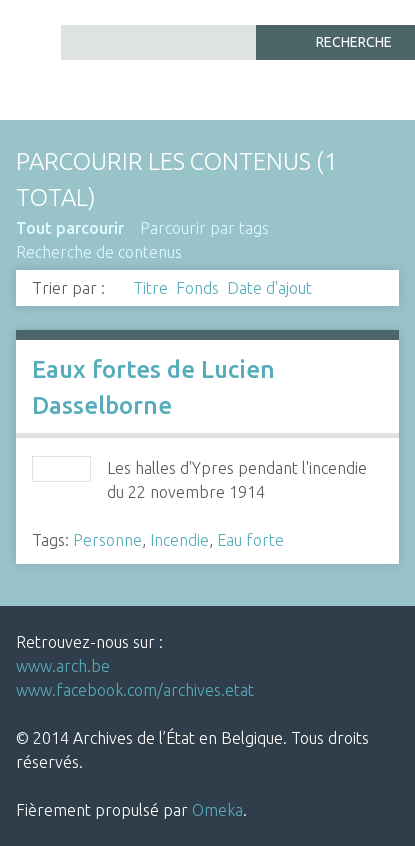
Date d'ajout (269, 288)
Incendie (179, 540)
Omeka (217, 810)
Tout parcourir (70, 228)
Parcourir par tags (204, 228)
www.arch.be (63, 666)
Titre (150, 288)
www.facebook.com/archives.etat (135, 690)
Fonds (197, 288)
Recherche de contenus (99, 252)
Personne (107, 540)
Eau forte (250, 540)
